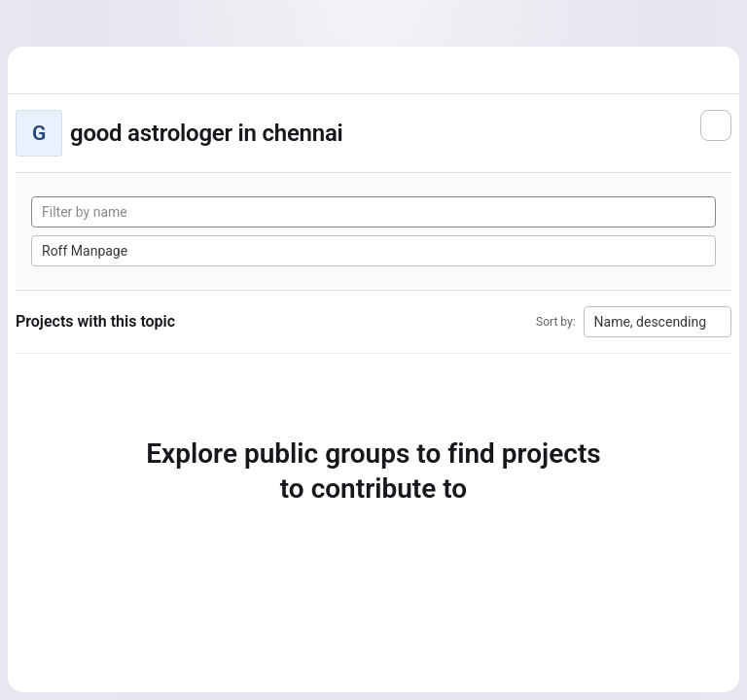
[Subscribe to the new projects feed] (716, 125)
